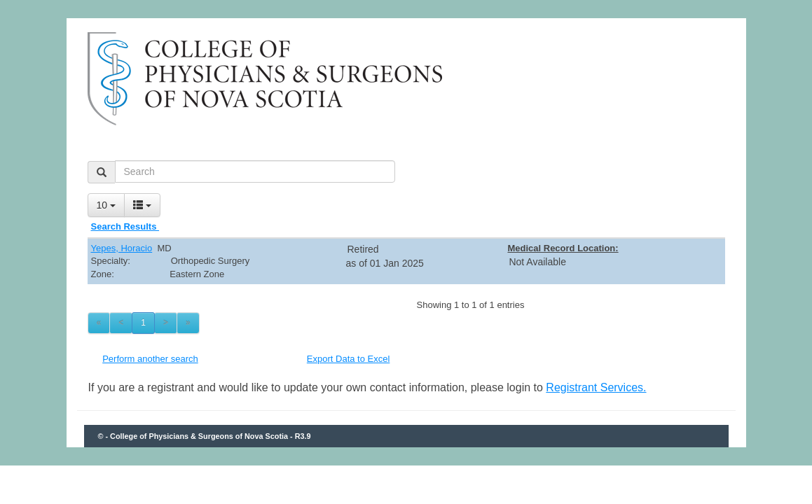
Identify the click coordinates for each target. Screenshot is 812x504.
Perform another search (150, 359)
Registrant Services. (596, 387)
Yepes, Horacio (122, 248)
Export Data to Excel (349, 359)
